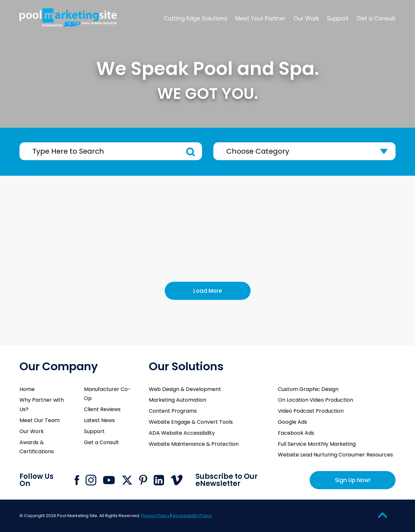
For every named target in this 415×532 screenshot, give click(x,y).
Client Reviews (102, 409)
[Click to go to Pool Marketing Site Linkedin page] (159, 480)
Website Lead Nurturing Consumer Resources (335, 455)
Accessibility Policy (192, 516)
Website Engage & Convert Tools (191, 422)
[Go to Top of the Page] (383, 515)
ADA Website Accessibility (182, 433)
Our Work (32, 431)
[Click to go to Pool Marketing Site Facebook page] (77, 480)
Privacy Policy (155, 516)
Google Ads (292, 422)
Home (27, 389)
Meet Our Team (40, 420)
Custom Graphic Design (308, 389)
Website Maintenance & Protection (194, 444)
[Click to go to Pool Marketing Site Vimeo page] (177, 480)
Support (94, 431)
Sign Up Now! (353, 480)
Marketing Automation (178, 400)
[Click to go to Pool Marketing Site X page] (127, 480)
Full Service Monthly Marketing (317, 444)
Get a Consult (101, 442)
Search (190, 152)
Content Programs (173, 411)
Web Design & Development (185, 389)
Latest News (99, 420)
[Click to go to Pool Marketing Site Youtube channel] (109, 480)
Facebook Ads (296, 433)
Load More (208, 291)
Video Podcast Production (311, 411)
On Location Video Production (315, 400)
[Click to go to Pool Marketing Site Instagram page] (91, 480)
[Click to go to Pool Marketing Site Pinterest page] (143, 480)
